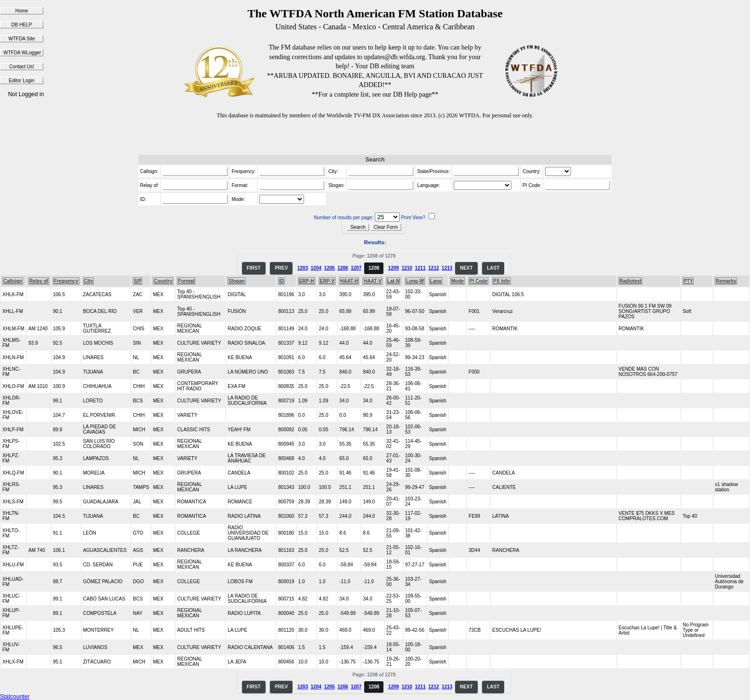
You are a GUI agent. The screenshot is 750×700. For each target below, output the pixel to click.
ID (281, 281)
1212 (433, 268)
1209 (394, 268)
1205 (330, 268)
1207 (356, 268)
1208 (374, 268)
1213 (447, 268)
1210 (407, 268)
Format (186, 281)
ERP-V (327, 281)
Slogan (236, 281)
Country (163, 281)
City (89, 281)
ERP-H (307, 281)
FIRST (254, 268)
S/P (138, 281)
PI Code (478, 281)
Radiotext (631, 281)
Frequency (66, 281)
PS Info (501, 281)
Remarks (726, 281)
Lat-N (394, 281)
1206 (343, 268)
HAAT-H (349, 281)
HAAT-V (372, 281)
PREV (281, 268)
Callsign (13, 281)
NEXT (466, 268)
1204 (316, 268)
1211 (420, 268)
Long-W (415, 281)
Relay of (39, 281)
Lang (436, 281)
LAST (493, 268)
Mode (458, 281)
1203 (303, 268)
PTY (688, 281)
